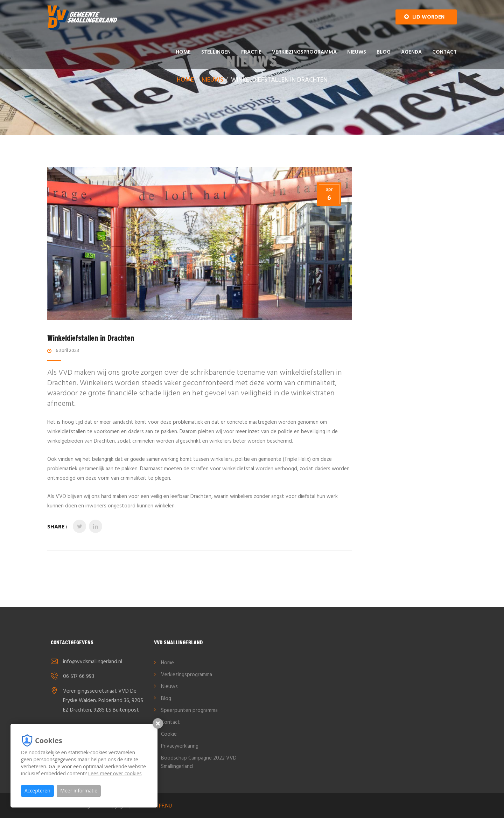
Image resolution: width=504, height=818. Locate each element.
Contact (444, 52)
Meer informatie (79, 791)
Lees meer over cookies (115, 773)
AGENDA (411, 52)
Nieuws (357, 52)
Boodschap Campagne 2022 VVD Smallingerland (199, 762)
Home (183, 52)
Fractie (251, 52)
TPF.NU (164, 806)
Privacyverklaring (180, 746)
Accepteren (37, 791)
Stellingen (216, 52)
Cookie (169, 734)
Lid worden (424, 17)
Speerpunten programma (189, 710)
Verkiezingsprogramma (304, 52)
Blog (384, 52)
